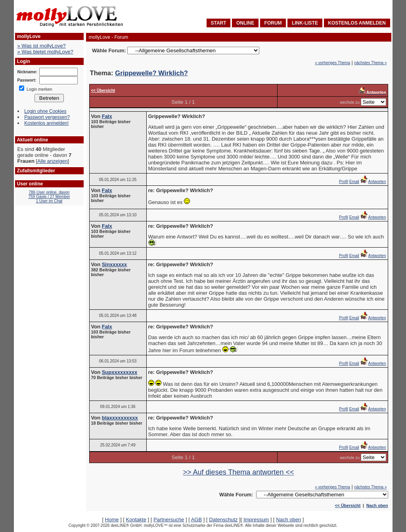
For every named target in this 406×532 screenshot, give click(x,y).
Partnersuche (169, 520)
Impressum (256, 520)
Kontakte (136, 520)
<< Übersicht (348, 505)
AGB (196, 520)
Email (354, 182)
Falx (107, 116)
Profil (344, 182)
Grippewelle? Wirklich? (151, 73)
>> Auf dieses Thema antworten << (239, 472)
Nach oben (377, 505)
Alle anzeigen (53, 161)
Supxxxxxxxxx (120, 372)
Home (112, 520)
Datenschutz (223, 520)
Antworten (373, 182)
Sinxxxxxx (115, 264)
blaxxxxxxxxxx (120, 418)
